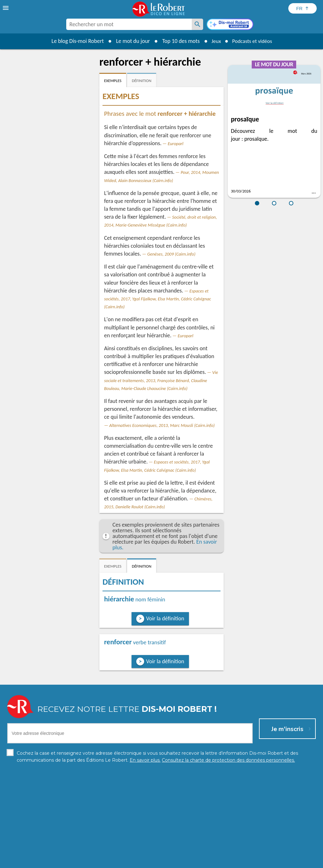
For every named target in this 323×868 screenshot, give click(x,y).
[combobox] (129, 24)
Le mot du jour (130, 41)
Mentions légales (161, 862)
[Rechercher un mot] (197, 24)
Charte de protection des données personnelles (91, 862)
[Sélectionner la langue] (302, 8)
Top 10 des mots (178, 41)
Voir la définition (165, 618)
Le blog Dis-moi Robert (75, 41)
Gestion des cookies (203, 862)
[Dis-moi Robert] (230, 25)
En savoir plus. (281, 852)
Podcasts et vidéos (253, 41)
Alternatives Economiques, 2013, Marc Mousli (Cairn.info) (162, 425)
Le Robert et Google (260, 862)
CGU (232, 862)
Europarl (176, 144)
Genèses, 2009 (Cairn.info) (171, 254)
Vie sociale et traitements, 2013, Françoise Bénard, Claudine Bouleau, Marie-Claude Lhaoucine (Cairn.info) (161, 380)
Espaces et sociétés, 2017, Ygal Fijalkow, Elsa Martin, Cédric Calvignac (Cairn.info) (158, 299)
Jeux (214, 41)
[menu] (6, 8)
